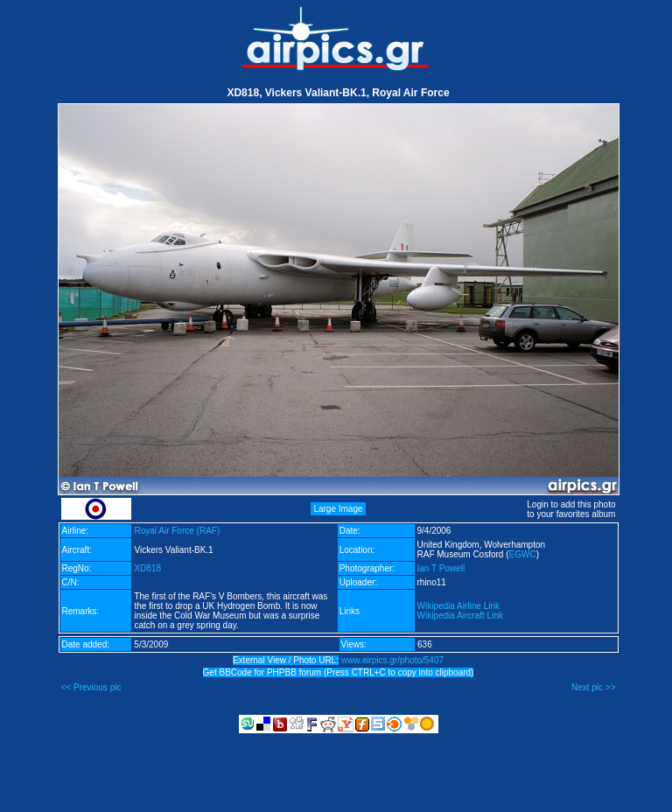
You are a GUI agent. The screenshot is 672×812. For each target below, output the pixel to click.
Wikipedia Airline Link (459, 606)
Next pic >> (594, 687)
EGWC (523, 554)
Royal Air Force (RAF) (177, 531)
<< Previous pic (91, 687)
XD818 (147, 568)
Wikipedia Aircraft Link (460, 616)
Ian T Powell (441, 568)
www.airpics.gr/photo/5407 (392, 660)
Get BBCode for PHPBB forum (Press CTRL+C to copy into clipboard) (339, 672)
